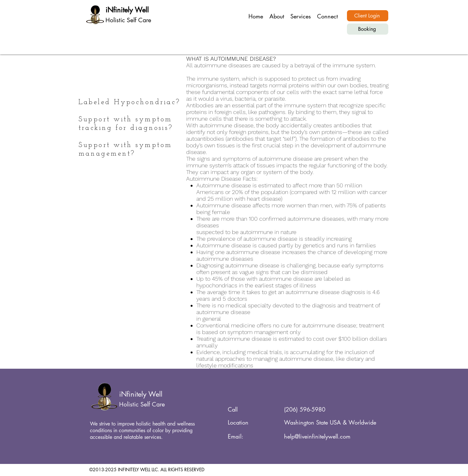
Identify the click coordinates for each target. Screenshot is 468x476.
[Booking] (368, 29)
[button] (301, 16)
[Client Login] (368, 16)
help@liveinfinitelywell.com (317, 436)
